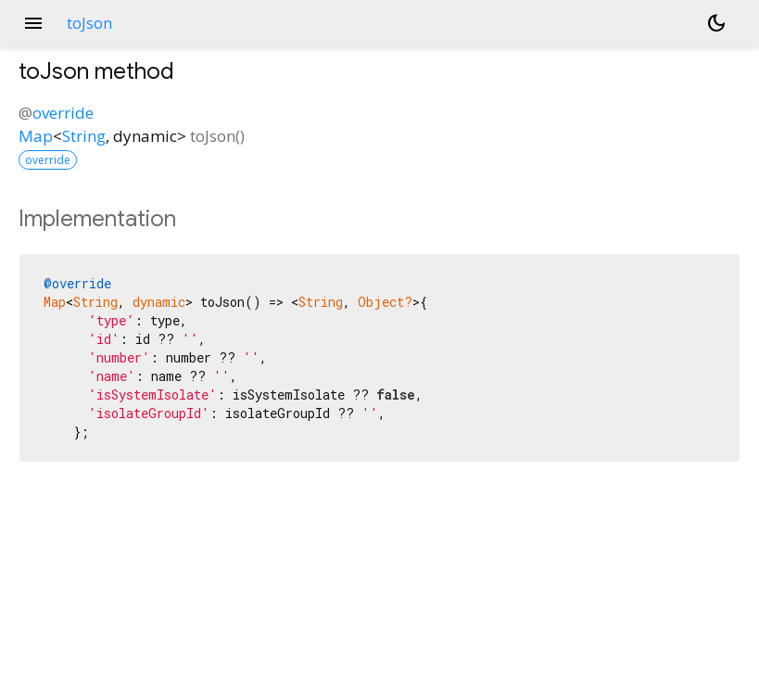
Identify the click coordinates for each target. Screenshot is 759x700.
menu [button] (33, 23)
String (84, 136)
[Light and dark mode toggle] (716, 23)
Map (36, 136)
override (63, 113)
